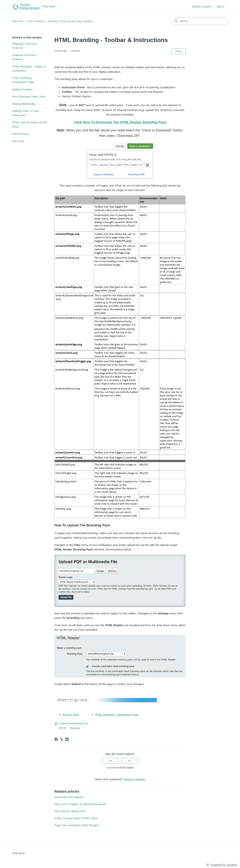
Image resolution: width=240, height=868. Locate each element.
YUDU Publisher (36, 21)
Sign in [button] (220, 7)
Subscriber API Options (69, 797)
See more (18, 141)
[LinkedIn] (67, 739)
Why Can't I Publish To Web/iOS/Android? (80, 804)
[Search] (200, 21)
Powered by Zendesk (224, 865)
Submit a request (202, 7)
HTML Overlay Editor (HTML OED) (30, 124)
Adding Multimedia (24, 104)
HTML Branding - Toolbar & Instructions (29, 69)
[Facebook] (56, 739)
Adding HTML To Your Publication (26, 113)
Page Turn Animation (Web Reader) (77, 825)
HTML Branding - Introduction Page (23, 80)
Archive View (70, 715)
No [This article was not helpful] (130, 761)
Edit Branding (20, 134)
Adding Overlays (22, 89)
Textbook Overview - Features (25, 57)
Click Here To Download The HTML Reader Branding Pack (120, 122)
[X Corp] (61, 739)
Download (75, 728)
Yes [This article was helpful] (110, 761)
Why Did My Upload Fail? (70, 811)
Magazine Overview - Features (25, 46)
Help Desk (18, 21)
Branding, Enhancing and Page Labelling (70, 21)
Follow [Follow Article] (178, 51)
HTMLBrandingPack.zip (73, 723)
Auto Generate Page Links (28, 96)
